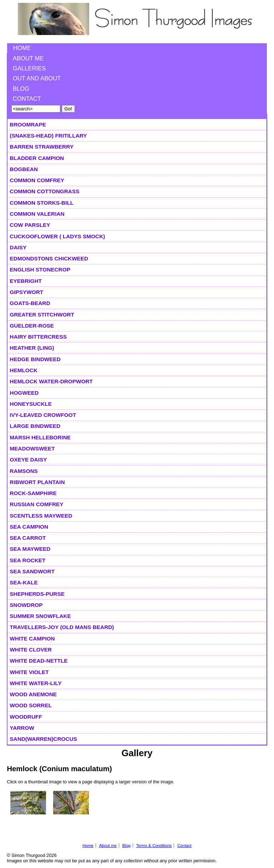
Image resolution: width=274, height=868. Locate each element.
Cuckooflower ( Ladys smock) (57, 236)
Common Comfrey (37, 180)
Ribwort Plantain (37, 482)
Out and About (37, 78)
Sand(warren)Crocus (43, 739)
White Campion (32, 638)
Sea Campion (29, 527)
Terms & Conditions (154, 845)
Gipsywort (26, 292)
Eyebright (26, 281)
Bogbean (24, 169)
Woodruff (26, 717)
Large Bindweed (35, 426)
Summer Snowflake (40, 616)
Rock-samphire (33, 493)
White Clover (31, 650)
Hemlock (24, 370)
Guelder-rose (32, 326)
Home (22, 48)
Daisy (18, 247)
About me (28, 58)
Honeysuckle (31, 404)
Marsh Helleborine (40, 437)
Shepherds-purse (37, 594)
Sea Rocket (27, 560)
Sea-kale (24, 582)
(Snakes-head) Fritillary (48, 136)
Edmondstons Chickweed (49, 258)
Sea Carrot (28, 538)
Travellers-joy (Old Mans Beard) (62, 627)
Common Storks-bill (42, 203)
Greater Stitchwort (42, 315)
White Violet (29, 672)
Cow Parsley (30, 225)
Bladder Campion (37, 158)
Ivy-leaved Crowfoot (43, 415)
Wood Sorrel (31, 705)
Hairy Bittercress (38, 337)
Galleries (29, 68)
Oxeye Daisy (28, 460)
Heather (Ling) (32, 348)
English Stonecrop (40, 270)
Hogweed (24, 393)
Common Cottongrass (44, 191)
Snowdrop (26, 605)
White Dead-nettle (39, 661)
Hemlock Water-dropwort (51, 381)
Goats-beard (30, 303)
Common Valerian (37, 214)
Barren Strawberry (42, 147)
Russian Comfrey (36, 504)
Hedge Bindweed (35, 359)
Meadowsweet (32, 448)
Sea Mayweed (30, 549)
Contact (27, 99)
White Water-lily (35, 683)
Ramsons (24, 471)
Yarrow (22, 728)
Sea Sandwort (32, 571)
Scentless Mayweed (41, 516)
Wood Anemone (33, 694)
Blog (21, 89)
